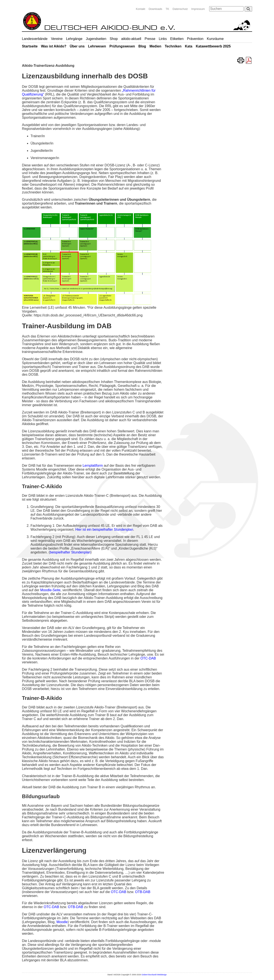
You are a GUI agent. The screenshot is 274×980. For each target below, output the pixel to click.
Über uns (77, 46)
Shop (114, 39)
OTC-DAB (148, 658)
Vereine (57, 39)
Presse (150, 39)
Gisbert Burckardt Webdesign (154, 975)
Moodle (62, 922)
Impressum (198, 9)
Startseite (30, 46)
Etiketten (177, 39)
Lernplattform (93, 466)
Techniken (173, 46)
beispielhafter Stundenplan (70, 552)
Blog (142, 46)
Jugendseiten (96, 39)
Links (163, 39)
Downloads (155, 9)
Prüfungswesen (122, 46)
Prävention (195, 39)
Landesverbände (35, 39)
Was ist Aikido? (54, 46)
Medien (155, 46)
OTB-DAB (143, 892)
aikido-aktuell (131, 39)
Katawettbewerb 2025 (213, 46)
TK (167, 9)
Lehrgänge (74, 39)
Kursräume (215, 39)
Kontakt (140, 9)
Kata (189, 46)
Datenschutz (180, 9)
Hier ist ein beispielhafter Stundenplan (104, 530)
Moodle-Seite (50, 590)
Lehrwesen (97, 46)
